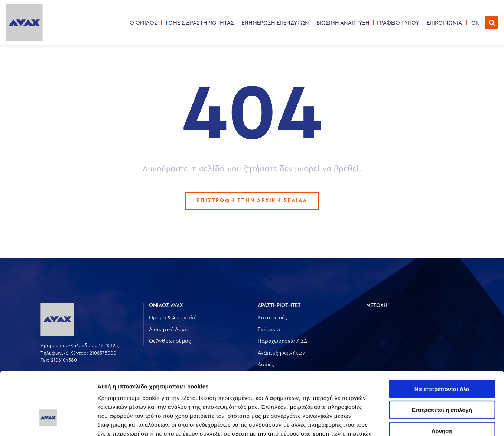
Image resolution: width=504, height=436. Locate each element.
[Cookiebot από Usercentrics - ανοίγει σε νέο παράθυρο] (48, 422)
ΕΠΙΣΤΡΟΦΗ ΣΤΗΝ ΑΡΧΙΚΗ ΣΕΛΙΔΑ (252, 201)
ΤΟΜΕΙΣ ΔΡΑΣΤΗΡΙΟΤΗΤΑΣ (199, 23)
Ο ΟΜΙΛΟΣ (144, 23)
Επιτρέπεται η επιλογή (442, 359)
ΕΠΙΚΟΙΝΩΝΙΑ (444, 23)
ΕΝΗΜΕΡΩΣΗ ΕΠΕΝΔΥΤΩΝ (275, 23)
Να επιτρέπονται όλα (442, 338)
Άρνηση (442, 380)
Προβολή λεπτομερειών (441, 421)
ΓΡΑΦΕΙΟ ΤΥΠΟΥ (398, 23)
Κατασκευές (272, 318)
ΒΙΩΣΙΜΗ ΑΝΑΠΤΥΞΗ (343, 23)
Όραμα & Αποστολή (173, 318)
